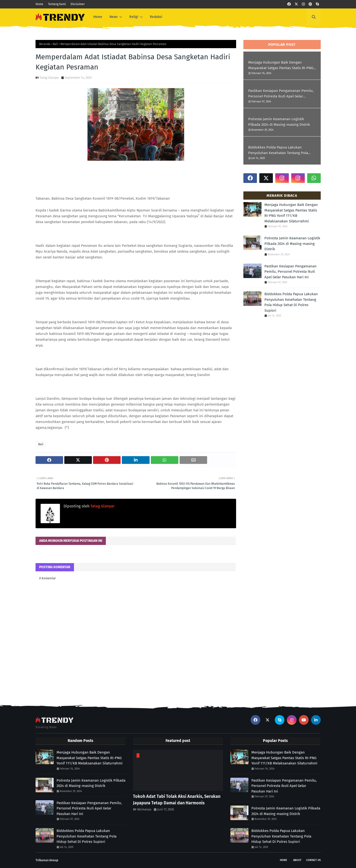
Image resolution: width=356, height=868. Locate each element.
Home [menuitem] (98, 17)
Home (39, 4)
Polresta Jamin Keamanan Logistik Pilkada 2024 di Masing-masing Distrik (279, 122)
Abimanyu (144, 809)
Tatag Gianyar (49, 78)
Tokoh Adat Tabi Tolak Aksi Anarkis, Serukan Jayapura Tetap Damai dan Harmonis (177, 800)
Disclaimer (78, 4)
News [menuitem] (114, 17)
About (297, 860)
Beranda (45, 44)
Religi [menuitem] (134, 17)
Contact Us (313, 860)
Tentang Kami (57, 4)
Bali (55, 44)
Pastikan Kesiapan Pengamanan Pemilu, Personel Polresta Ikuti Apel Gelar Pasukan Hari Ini (281, 94)
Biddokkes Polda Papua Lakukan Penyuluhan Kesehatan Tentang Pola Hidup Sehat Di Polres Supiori (278, 150)
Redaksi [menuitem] (156, 17)
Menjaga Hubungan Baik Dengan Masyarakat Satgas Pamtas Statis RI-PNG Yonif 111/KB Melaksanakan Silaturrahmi (281, 65)
